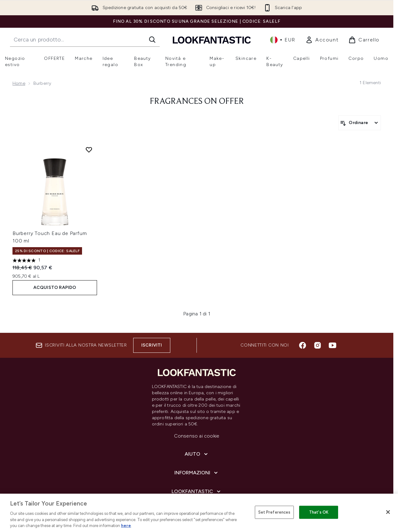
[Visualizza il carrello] (364, 40)
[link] (322, 40)
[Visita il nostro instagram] (318, 345)
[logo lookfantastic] (212, 40)
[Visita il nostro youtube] (332, 345)
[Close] (388, 512)
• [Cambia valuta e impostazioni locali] (283, 40)
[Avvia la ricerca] (152, 40)
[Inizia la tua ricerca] (85, 40)
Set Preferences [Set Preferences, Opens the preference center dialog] (274, 512)
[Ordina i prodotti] (360, 123)
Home (19, 83)
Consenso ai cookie (197, 436)
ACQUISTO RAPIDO (55, 288)
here (126, 526)
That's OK (319, 512)
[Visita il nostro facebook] (303, 345)
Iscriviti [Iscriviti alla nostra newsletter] (152, 345)
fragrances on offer (197, 102)
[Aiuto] (197, 454)
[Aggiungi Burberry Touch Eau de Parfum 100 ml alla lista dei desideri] (89, 150)
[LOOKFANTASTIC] (197, 491)
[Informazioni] (197, 473)
